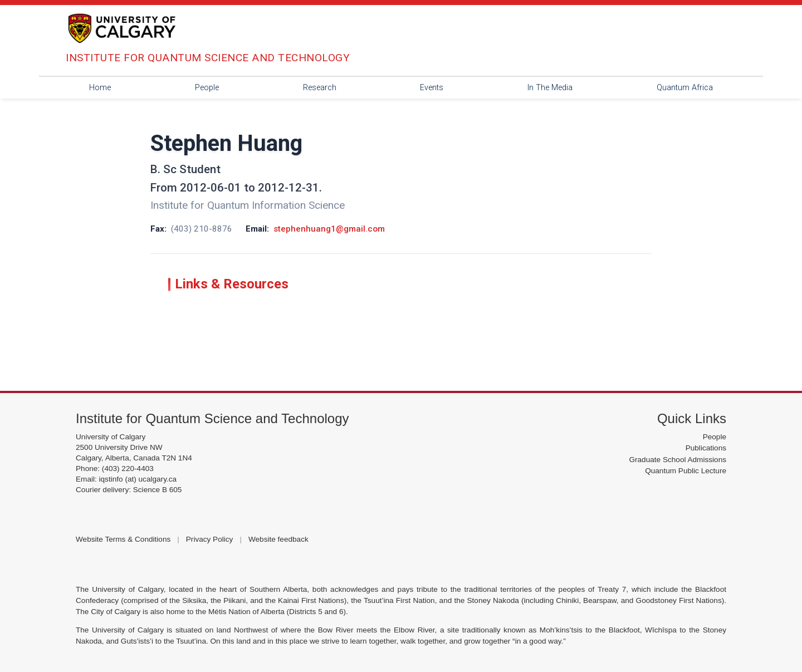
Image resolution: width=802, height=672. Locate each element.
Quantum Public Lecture (686, 471)
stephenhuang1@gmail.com (329, 229)
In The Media (550, 88)
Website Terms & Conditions (123, 539)
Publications (706, 448)
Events (432, 88)
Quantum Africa (685, 88)
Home (100, 88)
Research (320, 88)
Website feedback (278, 539)
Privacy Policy (210, 539)
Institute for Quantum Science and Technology (212, 418)
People (207, 88)
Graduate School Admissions (678, 460)
